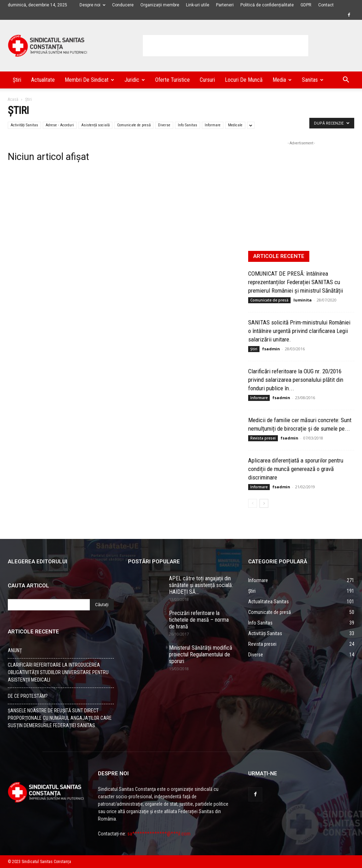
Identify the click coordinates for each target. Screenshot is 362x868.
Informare (213, 125)
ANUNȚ (15, 650)
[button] (346, 81)
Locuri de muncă (244, 80)
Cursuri (207, 80)
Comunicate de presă (134, 125)
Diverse (164, 125)
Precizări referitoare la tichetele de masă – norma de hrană (199, 620)
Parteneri (225, 5)
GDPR (306, 5)
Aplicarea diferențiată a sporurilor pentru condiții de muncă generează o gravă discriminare (296, 469)
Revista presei (263, 438)
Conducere (123, 5)
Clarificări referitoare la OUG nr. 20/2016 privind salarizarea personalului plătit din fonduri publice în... (296, 380)
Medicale (235, 125)
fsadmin (271, 349)
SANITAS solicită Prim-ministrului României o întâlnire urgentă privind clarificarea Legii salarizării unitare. (299, 331)
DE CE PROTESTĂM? (28, 696)
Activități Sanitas (24, 125)
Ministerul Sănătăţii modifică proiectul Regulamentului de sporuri (201, 654)
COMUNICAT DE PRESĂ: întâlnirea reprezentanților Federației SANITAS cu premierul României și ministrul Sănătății (296, 282)
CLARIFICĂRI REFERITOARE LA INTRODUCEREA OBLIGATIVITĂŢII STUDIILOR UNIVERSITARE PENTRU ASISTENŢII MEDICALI (58, 672)
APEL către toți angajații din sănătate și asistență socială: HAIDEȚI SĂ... (201, 585)
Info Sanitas (188, 125)
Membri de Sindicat (89, 80)
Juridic (135, 80)
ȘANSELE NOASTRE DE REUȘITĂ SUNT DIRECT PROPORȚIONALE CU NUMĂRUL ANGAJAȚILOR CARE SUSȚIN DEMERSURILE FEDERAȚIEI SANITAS (60, 718)
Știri (17, 80)
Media (282, 80)
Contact (326, 5)
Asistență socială (95, 125)
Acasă (13, 99)
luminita (303, 300)
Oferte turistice (173, 80)
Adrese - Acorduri (60, 125)
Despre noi (92, 5)
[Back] (253, 503)
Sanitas (313, 80)
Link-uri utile (198, 5)
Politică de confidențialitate (267, 5)
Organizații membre (160, 5)
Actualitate (43, 80)
